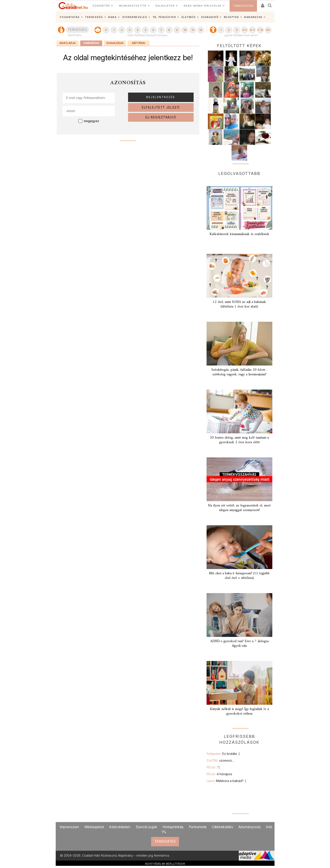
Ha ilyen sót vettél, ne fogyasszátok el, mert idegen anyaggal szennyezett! (239, 508)
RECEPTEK (231, 17)
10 (185, 30)
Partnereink (198, 827)
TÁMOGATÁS (243, 6)
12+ (268, 30)
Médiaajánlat (94, 827)
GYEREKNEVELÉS (135, 17)
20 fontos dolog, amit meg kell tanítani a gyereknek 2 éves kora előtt (239, 440)
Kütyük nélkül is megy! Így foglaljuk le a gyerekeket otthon (239, 711)
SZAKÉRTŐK (101, 6)
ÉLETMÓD (189, 17)
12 (201, 30)
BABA (112, 17)
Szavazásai (115, 43)
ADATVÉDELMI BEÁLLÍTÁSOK (165, 864)
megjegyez (91, 121)
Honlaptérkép (173, 827)
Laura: (226, 781)
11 (193, 30)
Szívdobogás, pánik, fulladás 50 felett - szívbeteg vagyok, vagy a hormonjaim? (239, 372)
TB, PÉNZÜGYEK (164, 17)
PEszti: (213, 767)
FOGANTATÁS (70, 17)
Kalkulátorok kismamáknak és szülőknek (239, 234)
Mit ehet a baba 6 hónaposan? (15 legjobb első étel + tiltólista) (239, 576)
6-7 (252, 30)
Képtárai (139, 43)
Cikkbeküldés (222, 827)
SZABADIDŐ (210, 17)
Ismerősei (91, 43)
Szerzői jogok (146, 827)
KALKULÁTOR (165, 6)
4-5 (245, 30)
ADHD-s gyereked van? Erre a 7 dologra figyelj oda (239, 644)
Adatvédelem (120, 827)
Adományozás (250, 827)
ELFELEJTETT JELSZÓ (161, 107)
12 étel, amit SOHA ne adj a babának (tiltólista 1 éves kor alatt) (239, 304)
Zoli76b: (220, 760)
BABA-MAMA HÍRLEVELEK (203, 6)
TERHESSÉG (94, 17)
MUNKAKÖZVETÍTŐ (133, 6)
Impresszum (70, 827)
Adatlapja (68, 43)
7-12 (260, 30)
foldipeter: (223, 754)
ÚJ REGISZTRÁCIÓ (161, 117)
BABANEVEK (253, 17)
